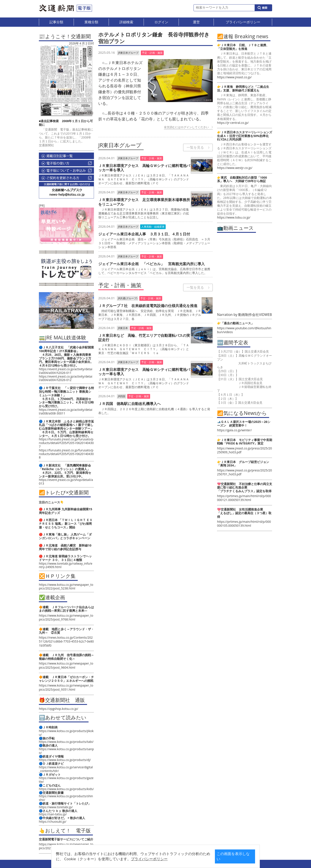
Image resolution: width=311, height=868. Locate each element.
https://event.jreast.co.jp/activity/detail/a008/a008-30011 (66, 411)
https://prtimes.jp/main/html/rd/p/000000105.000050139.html (244, 524)
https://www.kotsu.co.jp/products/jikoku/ (66, 733)
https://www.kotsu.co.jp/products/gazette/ (66, 780)
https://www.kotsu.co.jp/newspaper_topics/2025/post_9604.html (66, 665)
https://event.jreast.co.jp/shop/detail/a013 (66, 482)
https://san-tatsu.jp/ (53, 814)
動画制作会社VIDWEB (255, 315)
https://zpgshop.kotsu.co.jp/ (59, 709)
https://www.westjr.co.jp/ (235, 168)
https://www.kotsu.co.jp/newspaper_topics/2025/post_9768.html (66, 617)
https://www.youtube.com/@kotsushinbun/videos (244, 330)
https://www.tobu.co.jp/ (234, 217)
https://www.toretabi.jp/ (56, 807)
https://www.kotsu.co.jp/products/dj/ (65, 760)
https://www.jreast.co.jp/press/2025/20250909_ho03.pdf (244, 450)
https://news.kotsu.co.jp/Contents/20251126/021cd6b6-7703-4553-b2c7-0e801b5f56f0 (66, 641)
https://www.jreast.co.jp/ (234, 77)
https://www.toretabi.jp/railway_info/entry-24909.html (66, 565)
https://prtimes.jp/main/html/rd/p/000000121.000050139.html (244, 498)
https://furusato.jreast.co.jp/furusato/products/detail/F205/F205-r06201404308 (66, 454)
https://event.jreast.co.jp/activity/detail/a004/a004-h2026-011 (66, 371)
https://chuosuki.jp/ (53, 822)
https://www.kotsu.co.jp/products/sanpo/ (66, 751)
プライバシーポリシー (149, 859)
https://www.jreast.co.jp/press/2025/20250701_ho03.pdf (244, 472)
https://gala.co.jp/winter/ (234, 430)
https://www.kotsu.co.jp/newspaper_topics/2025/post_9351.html (66, 687)
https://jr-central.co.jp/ (233, 123)
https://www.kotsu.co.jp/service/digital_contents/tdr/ (66, 769)
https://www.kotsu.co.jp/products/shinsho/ (66, 798)
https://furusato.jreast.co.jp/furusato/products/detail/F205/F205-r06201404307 (66, 443)
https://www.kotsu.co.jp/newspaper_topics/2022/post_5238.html (66, 586)
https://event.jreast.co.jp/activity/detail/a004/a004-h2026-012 (66, 378)
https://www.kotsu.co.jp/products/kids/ (66, 789)
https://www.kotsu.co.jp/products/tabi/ (66, 742)
